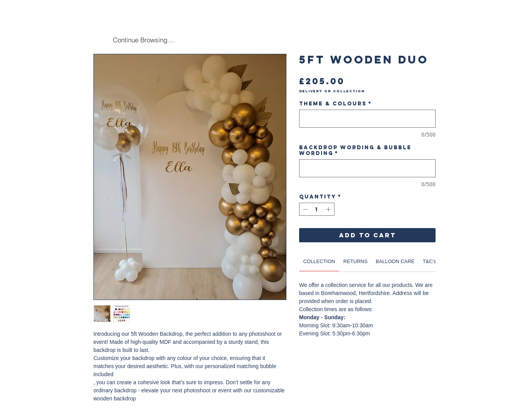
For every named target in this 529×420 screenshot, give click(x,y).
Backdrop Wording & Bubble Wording (355, 150)
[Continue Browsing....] (144, 40)
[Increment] (329, 209)
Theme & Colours (335, 104)
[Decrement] (304, 209)
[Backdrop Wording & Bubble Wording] (367, 168)
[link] (319, 261)
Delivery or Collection (332, 91)
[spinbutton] (317, 209)
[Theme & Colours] (367, 119)
